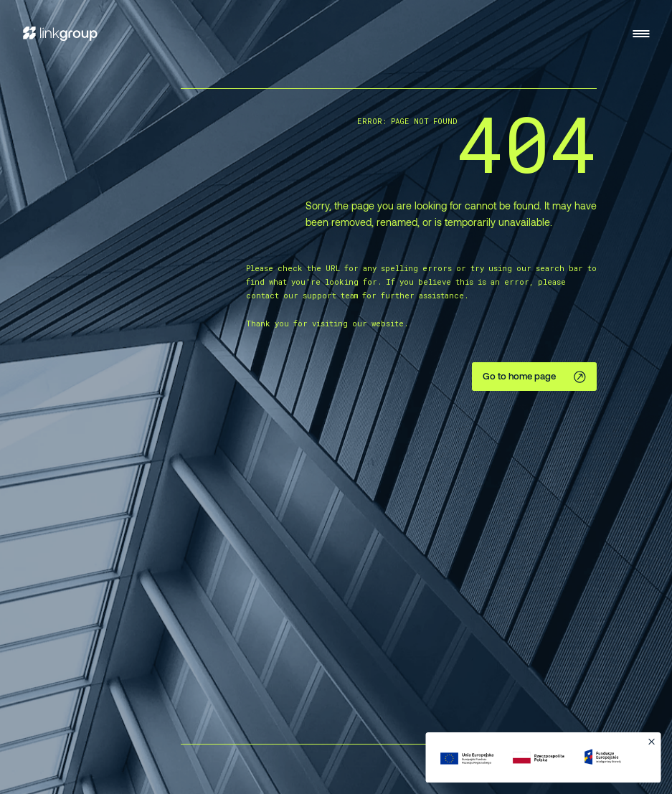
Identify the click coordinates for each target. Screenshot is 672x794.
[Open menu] (641, 34)
